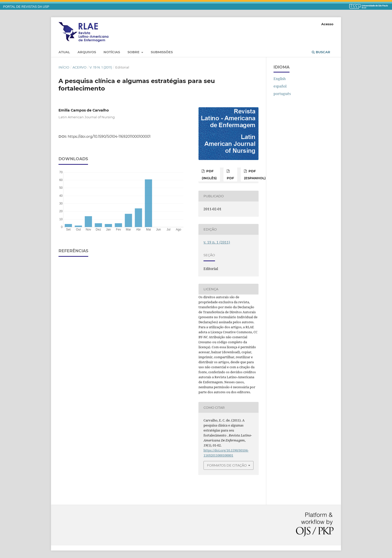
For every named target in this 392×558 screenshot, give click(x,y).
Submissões (162, 52)
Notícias (112, 52)
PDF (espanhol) (255, 174)
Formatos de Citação (227, 465)
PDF (230, 178)
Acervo (79, 67)
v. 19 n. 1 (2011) (101, 67)
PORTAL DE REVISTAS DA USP (26, 7)
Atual (64, 52)
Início (64, 67)
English (280, 79)
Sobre (134, 52)
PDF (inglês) (209, 174)
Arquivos (87, 52)
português (282, 94)
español (280, 86)
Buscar (321, 52)
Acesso (327, 24)
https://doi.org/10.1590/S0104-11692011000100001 (109, 136)
